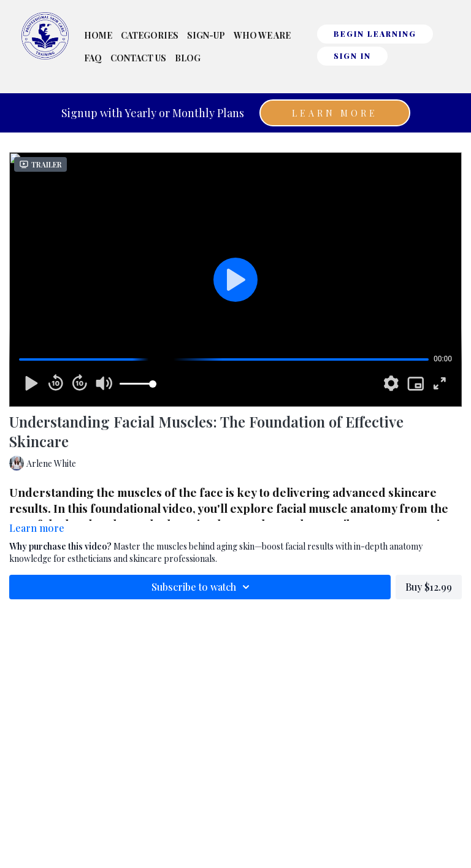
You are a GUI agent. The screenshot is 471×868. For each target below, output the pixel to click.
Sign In (352, 56)
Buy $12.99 (429, 587)
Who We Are (262, 35)
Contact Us (138, 58)
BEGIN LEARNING (375, 34)
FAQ (93, 58)
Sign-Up (206, 35)
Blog (188, 58)
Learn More (335, 113)
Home (98, 35)
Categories (150, 35)
